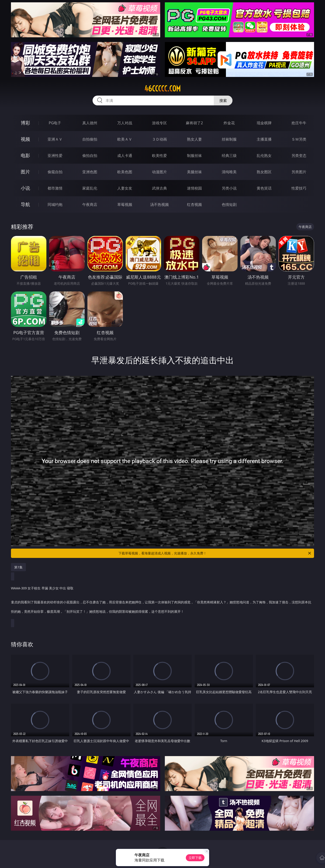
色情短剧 (229, 204)
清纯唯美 (229, 172)
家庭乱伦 (90, 188)
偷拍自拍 (90, 156)
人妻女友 (125, 188)
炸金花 (229, 123)
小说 (25, 188)
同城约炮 (55, 204)
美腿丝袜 (194, 172)
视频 (25, 139)
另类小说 (229, 188)
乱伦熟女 (264, 156)
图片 (25, 172)
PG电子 (55, 123)
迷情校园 (194, 188)
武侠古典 (159, 188)
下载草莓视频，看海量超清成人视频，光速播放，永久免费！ (215, 553)
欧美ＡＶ (125, 139)
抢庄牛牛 (299, 123)
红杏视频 (194, 204)
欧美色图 (125, 172)
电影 (25, 155)
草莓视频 (125, 204)
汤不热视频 (159, 204)
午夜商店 (90, 204)
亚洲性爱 (55, 156)
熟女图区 (264, 172)
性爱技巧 (299, 188)
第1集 (18, 567)
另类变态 (299, 156)
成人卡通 (125, 156)
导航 (25, 204)
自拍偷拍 (90, 139)
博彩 (25, 123)
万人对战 (125, 123)
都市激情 (55, 188)
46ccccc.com (162, 89)
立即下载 (195, 858)
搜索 (223, 100)
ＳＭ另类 (299, 139)
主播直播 (264, 139)
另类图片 (299, 172)
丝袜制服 (229, 139)
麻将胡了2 (194, 123)
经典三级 (229, 156)
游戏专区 (159, 123)
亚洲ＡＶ (55, 139)
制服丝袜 (194, 156)
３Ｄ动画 (159, 139)
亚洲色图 (90, 172)
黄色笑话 (264, 188)
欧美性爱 (159, 156)
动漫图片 (159, 172)
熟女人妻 (194, 139)
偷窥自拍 (55, 172)
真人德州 (90, 123)
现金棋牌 (264, 123)
